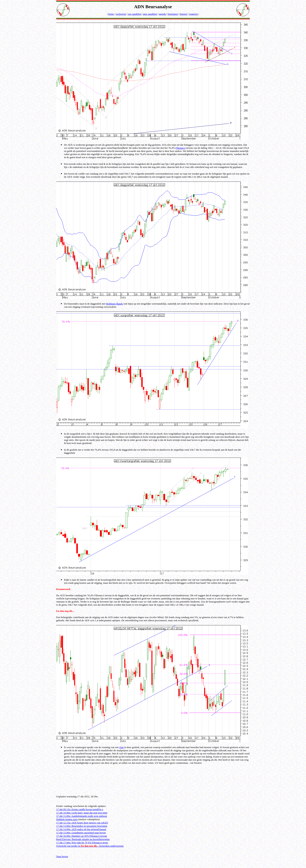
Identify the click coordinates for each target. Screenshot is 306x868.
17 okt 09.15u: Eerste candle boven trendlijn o (80, 809)
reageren (193, 14)
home (111, 14)
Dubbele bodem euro (67, 819)
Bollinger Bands (114, 304)
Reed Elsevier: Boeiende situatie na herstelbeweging (83, 839)
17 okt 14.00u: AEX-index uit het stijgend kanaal (81, 829)
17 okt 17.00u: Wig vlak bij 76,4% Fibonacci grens (82, 843)
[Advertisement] (154, 783)
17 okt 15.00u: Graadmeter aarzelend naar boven (81, 833)
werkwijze (121, 14)
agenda (162, 14)
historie (183, 14)
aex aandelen (135, 14)
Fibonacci (180, 148)
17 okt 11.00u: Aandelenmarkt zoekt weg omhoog (82, 816)
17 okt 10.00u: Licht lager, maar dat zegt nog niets (82, 813)
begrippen (173, 14)
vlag (121, 747)
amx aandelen (150, 14)
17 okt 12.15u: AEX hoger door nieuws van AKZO (82, 823)
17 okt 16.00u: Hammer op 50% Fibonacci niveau (82, 836)
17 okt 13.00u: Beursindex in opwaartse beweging (82, 826)
